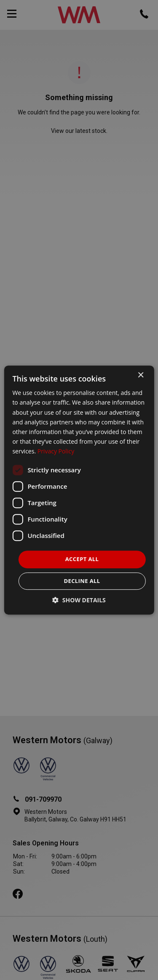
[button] (79, 600)
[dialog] (79, 490)
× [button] (141, 375)
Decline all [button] (82, 581)
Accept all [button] (82, 559)
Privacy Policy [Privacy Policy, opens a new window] (56, 451)
